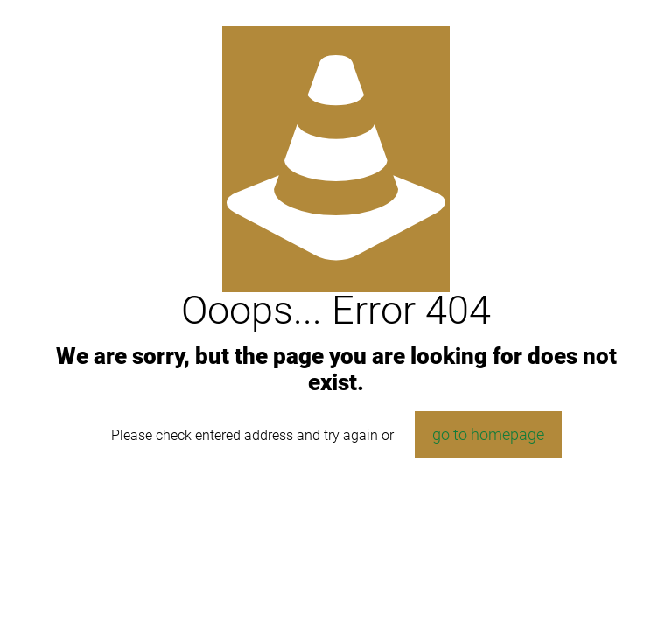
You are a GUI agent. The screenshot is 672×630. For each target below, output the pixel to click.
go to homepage (488, 434)
